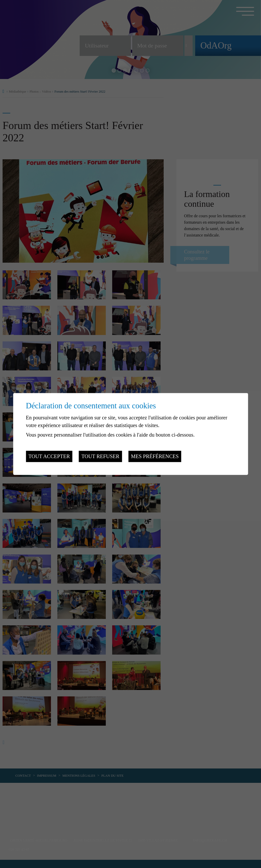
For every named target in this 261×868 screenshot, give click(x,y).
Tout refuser (100, 456)
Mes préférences (155, 456)
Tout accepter (49, 456)
